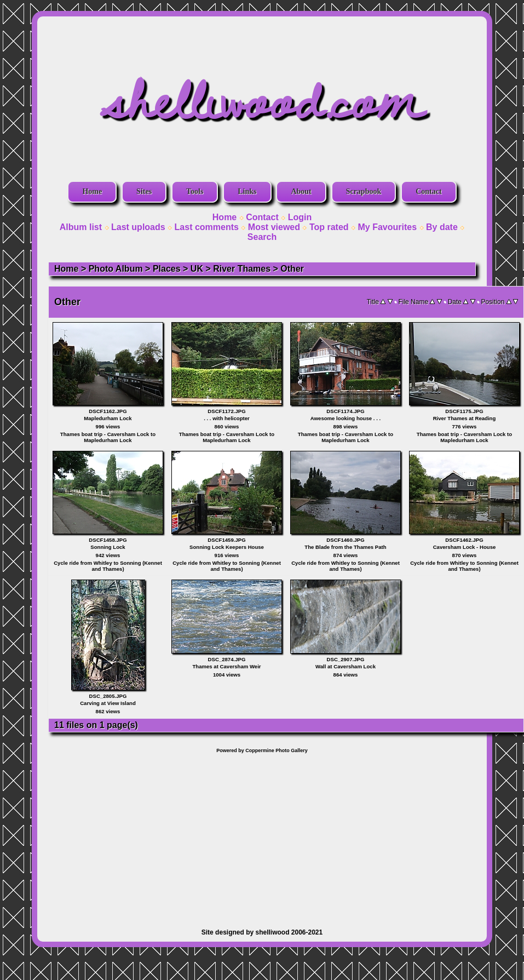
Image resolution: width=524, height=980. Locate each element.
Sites (144, 191)
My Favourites (388, 227)
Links (247, 191)
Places (167, 269)
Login (300, 217)
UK (197, 269)
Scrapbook (364, 191)
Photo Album (116, 269)
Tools (195, 191)
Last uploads (138, 227)
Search (262, 237)
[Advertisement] (262, 835)
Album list (81, 227)
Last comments (207, 227)
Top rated (329, 227)
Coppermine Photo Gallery (277, 750)
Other (292, 269)
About (301, 191)
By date (442, 227)
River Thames (242, 269)
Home (92, 191)
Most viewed (274, 227)
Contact (428, 191)
